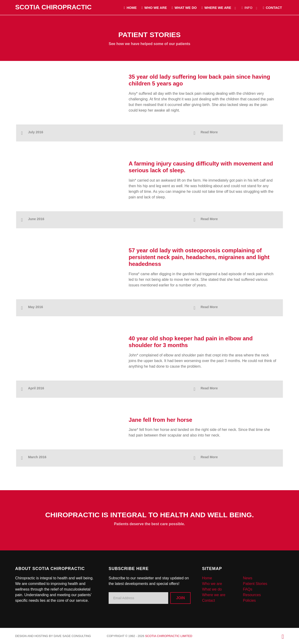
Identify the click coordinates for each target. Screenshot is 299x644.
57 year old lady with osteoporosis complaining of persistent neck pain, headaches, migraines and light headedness (199, 257)
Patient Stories (255, 584)
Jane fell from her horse (160, 420)
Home (207, 578)
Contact (208, 600)
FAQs (248, 589)
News (248, 578)
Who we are (212, 584)
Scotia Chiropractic (53, 7)
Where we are (214, 595)
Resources (252, 595)
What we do (212, 589)
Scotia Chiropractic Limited (169, 636)
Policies (249, 600)
